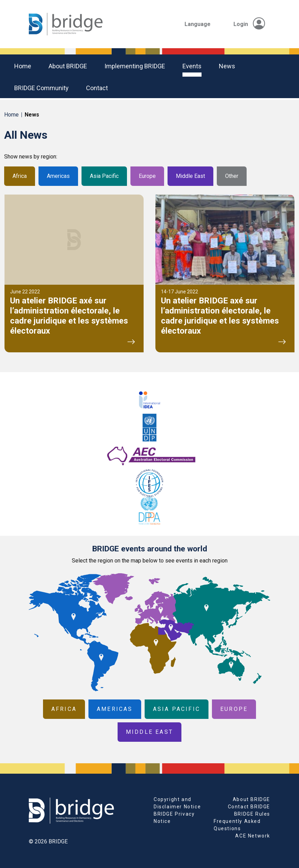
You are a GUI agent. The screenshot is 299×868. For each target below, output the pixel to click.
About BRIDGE (68, 66)
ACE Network (253, 836)
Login (249, 24)
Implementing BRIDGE (135, 66)
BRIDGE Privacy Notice (174, 818)
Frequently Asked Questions (237, 825)
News (227, 66)
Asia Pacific (104, 176)
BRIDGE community (41, 88)
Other (232, 176)
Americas (58, 176)
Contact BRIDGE (249, 807)
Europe (147, 176)
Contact (97, 88)
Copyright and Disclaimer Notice (177, 803)
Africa (20, 176)
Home (23, 66)
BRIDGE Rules (252, 814)
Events (192, 66)
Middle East (190, 176)
